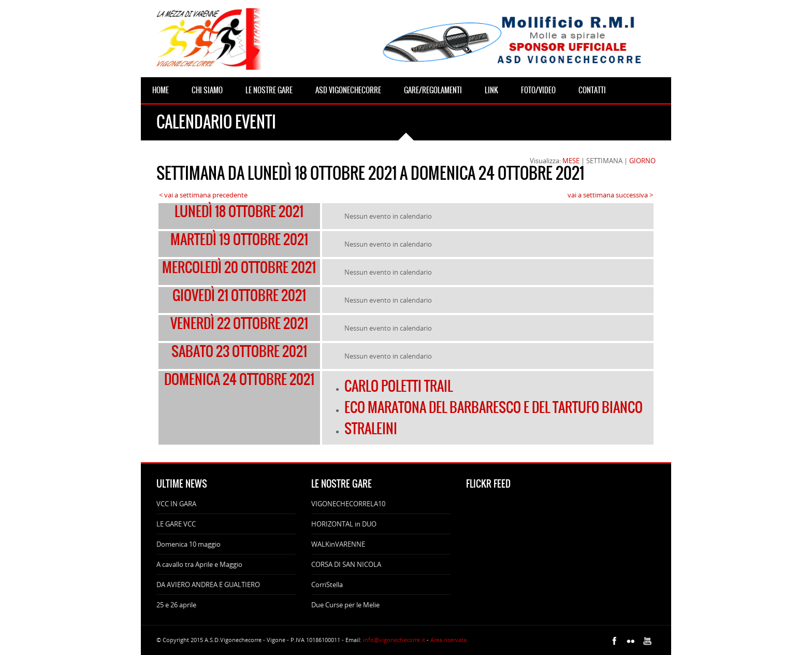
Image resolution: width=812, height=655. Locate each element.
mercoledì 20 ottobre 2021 (239, 267)
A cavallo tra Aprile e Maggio (199, 564)
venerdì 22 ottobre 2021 (239, 323)
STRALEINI (371, 429)
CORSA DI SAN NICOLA (346, 564)
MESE (571, 161)
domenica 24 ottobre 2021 (239, 379)
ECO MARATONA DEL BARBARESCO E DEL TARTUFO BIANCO (494, 407)
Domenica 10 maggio (189, 544)
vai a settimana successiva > (610, 195)
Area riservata (448, 640)
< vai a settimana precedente (203, 195)
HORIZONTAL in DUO (344, 524)
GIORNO (642, 161)
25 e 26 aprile (176, 605)
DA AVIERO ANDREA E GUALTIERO (208, 585)
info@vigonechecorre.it (394, 640)
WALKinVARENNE (338, 544)
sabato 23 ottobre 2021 (239, 351)
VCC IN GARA (176, 504)
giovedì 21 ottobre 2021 (239, 295)
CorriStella (327, 585)
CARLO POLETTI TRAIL (398, 386)
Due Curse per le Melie (345, 605)
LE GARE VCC (176, 524)
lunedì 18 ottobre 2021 (239, 211)
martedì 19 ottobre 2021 (239, 239)
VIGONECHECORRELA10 (348, 504)
